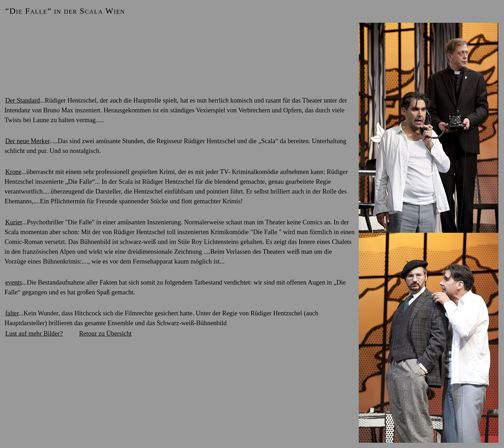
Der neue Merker (27, 141)
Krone (13, 172)
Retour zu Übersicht (105, 333)
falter (12, 313)
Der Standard (23, 100)
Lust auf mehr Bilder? (34, 333)
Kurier (14, 222)
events (14, 282)
